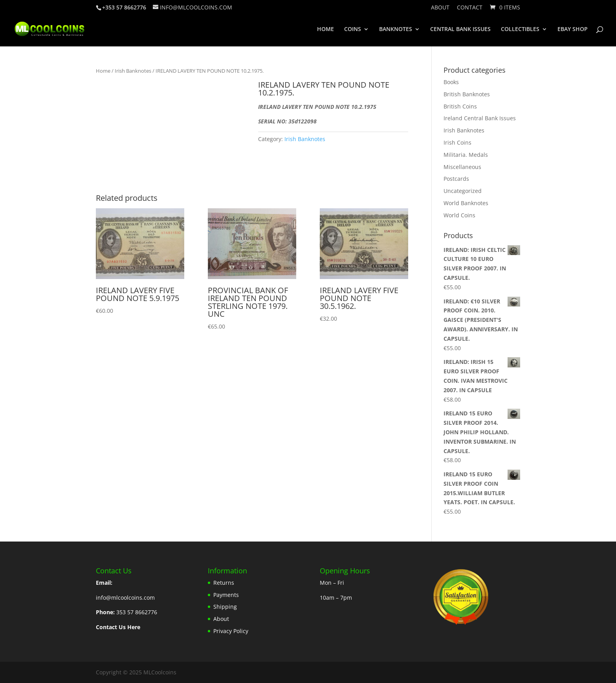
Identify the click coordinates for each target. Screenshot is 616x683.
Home (103, 71)
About (440, 8)
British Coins (460, 106)
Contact (470, 8)
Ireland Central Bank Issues (480, 118)
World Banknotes (466, 203)
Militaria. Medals (466, 155)
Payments (226, 595)
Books (451, 82)
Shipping (225, 607)
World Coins (459, 215)
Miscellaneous (462, 167)
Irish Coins (457, 142)
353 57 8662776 (137, 612)
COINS (353, 29)
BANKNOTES (396, 29)
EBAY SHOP (573, 29)
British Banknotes (467, 94)
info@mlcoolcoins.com (125, 598)
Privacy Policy (231, 631)
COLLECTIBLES (520, 29)
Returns (224, 583)
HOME (325, 29)
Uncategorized (463, 191)
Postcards (456, 179)
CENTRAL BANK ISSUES (460, 29)
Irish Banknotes (133, 71)
